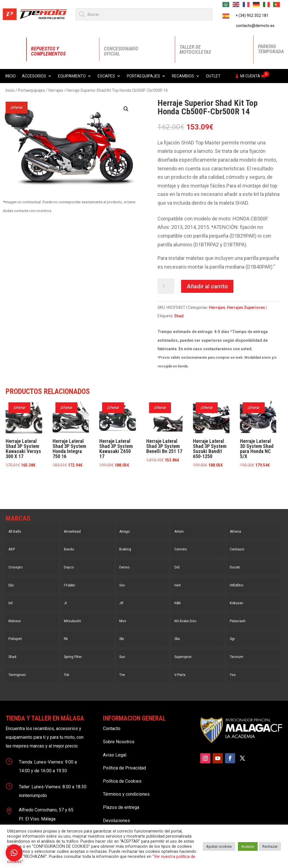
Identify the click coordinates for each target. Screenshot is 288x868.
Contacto (112, 728)
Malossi (15, 621)
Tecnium (237, 657)
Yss (233, 675)
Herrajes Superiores (246, 307)
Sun (122, 657)
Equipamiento (72, 76)
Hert (178, 585)
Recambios (183, 76)
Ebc (11, 585)
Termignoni (17, 675)
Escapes (106, 76)
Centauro (237, 549)
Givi (122, 585)
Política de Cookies (122, 781)
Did (177, 567)
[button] (126, 109)
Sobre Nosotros (119, 742)
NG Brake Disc (185, 621)
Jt (65, 603)
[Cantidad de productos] (166, 286)
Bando (69, 549)
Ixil (11, 603)
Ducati (235, 567)
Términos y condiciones (126, 794)
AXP (12, 549)
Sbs (177, 639)
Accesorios (34, 76)
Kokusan (237, 603)
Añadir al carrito (207, 286)
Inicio (11, 76)
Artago (124, 532)
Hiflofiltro (237, 585)
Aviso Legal (115, 755)
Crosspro (15, 567)
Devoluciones (116, 821)
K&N (177, 603)
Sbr (122, 639)
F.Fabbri (69, 585)
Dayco (69, 567)
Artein (179, 532)
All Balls (15, 532)
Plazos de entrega (121, 807)
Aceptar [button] (248, 846)
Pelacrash (238, 621)
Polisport (15, 639)
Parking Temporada (271, 49)
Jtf (121, 603)
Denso (124, 567)
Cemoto (181, 549)
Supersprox (183, 657)
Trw (122, 675)
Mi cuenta (250, 76)
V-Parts (180, 675)
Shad (179, 316)
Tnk (67, 675)
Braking (125, 549)
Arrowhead (72, 532)
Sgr (232, 639)
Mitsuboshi (72, 621)
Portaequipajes (143, 76)
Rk (66, 639)
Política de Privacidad (124, 768)
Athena (235, 532)
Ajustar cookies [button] (219, 846)
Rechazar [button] (270, 846)
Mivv (123, 621)
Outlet (213, 76)
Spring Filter (73, 657)
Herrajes (56, 90)
